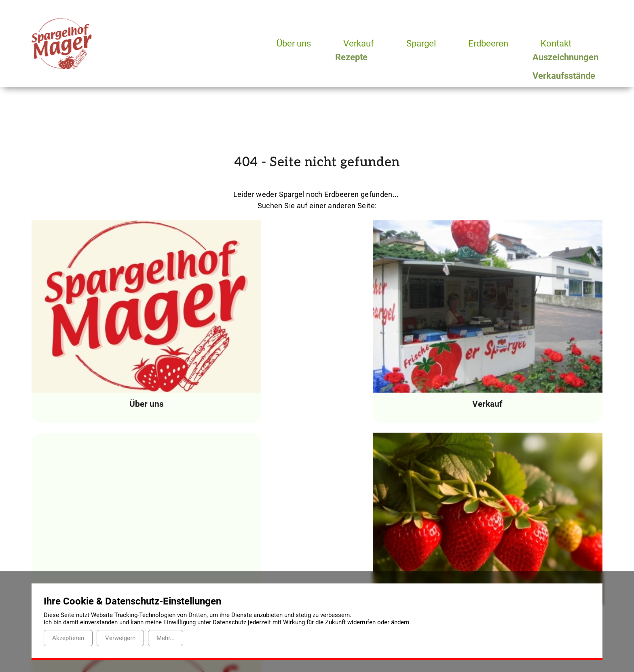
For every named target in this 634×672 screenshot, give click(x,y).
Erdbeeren (491, 43)
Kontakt (559, 43)
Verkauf (359, 43)
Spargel (423, 43)
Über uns (294, 43)
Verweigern (120, 638)
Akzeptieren (68, 638)
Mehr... (166, 638)
